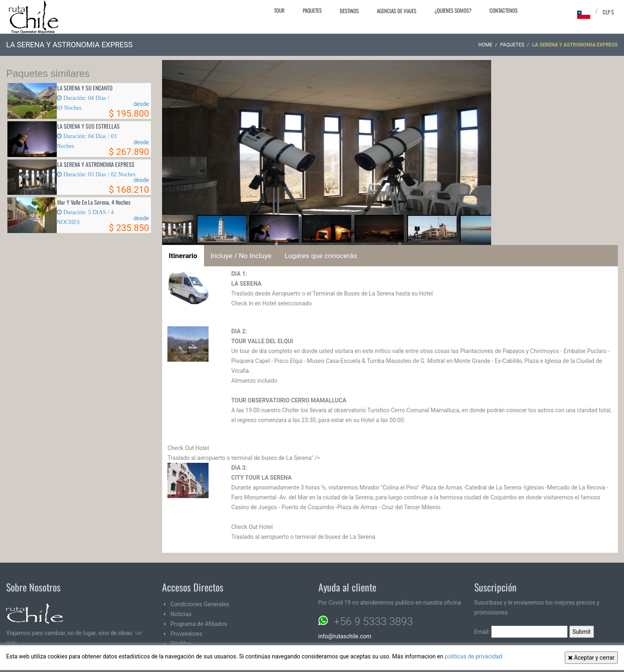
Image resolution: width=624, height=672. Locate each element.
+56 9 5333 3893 (373, 621)
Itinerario (183, 256)
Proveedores (186, 634)
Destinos (349, 11)
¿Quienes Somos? (453, 10)
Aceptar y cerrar (591, 658)
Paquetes (312, 10)
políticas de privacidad (473, 656)
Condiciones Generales (200, 604)
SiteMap (181, 644)
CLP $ (608, 12)
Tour (279, 10)
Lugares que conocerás (321, 256)
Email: (521, 632)
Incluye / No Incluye (241, 256)
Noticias (181, 614)
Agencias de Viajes (397, 11)
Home (485, 45)
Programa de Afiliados (199, 624)
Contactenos (503, 10)
